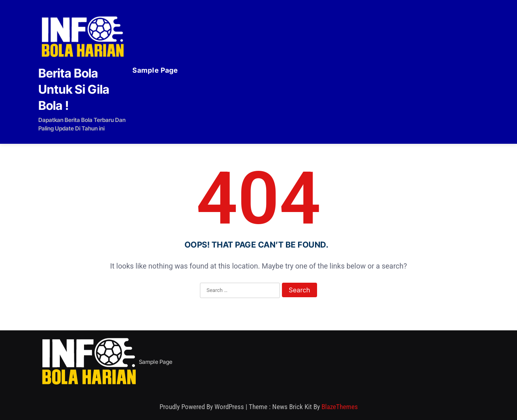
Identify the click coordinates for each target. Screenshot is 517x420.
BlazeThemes (340, 407)
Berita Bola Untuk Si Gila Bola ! (74, 89)
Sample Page (155, 70)
